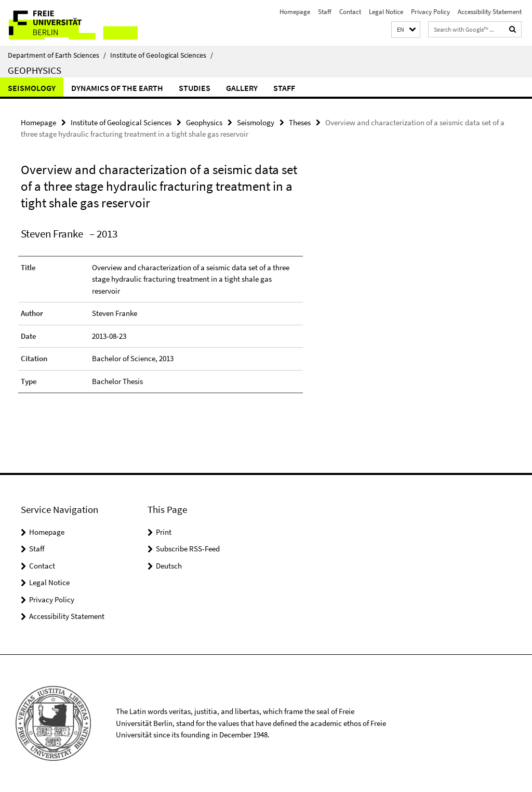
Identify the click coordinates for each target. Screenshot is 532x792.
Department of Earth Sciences (57, 55)
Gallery (242, 88)
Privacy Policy (430, 12)
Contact (350, 12)
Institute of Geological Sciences (162, 55)
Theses (300, 122)
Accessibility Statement (490, 12)
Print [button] (164, 532)
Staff (325, 12)
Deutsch (169, 566)
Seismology (32, 88)
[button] (406, 30)
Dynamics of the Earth (117, 88)
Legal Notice (386, 12)
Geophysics (35, 70)
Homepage (295, 12)
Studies (195, 88)
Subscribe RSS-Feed (188, 549)
